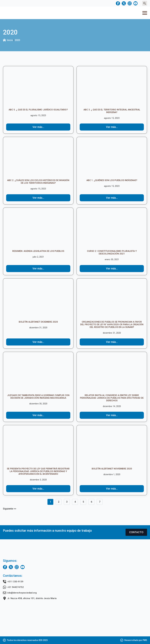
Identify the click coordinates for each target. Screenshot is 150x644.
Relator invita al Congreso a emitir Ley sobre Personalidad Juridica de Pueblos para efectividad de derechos (112, 398)
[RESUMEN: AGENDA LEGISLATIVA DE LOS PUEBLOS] (38, 229)
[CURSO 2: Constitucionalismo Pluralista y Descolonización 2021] (112, 229)
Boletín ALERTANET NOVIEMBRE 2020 (112, 469)
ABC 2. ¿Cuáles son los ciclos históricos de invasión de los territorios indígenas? (38, 182)
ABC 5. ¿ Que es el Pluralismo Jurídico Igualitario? (38, 110)
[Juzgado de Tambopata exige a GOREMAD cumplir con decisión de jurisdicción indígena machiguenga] (38, 373)
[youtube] (135, 3)
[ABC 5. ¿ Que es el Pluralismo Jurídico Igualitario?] (38, 87)
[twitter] (124, 3)
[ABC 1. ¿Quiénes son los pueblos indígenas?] (112, 158)
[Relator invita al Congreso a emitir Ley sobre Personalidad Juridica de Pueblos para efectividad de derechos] (112, 373)
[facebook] (118, 3)
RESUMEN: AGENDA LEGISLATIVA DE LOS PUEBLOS (38, 251)
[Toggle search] (145, 3)
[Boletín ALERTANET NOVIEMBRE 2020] (112, 446)
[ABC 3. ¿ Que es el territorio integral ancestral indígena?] (112, 87)
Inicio (10, 40)
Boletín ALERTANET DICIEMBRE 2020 (38, 322)
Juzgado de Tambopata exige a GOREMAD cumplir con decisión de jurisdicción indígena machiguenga (38, 397)
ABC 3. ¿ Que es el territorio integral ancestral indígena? (112, 111)
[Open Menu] (145, 13)
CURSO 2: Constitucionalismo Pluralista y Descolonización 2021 (112, 252)
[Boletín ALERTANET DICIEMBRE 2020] (38, 300)
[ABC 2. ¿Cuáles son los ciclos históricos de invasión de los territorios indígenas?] (38, 158)
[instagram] (130, 3)
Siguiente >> (10, 509)
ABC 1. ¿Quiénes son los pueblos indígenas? (112, 180)
